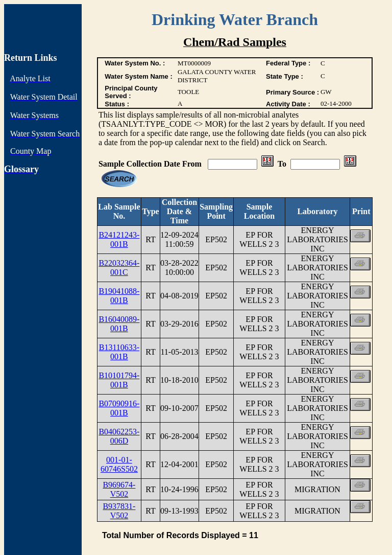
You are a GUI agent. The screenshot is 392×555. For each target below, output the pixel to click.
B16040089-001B (119, 324)
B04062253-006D (119, 436)
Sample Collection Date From (151, 164)
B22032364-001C (119, 268)
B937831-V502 (119, 511)
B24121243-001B (119, 239)
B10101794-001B (119, 380)
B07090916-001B (119, 408)
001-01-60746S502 (119, 464)
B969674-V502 (119, 489)
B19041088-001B (119, 296)
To (282, 164)
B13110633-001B (119, 352)
